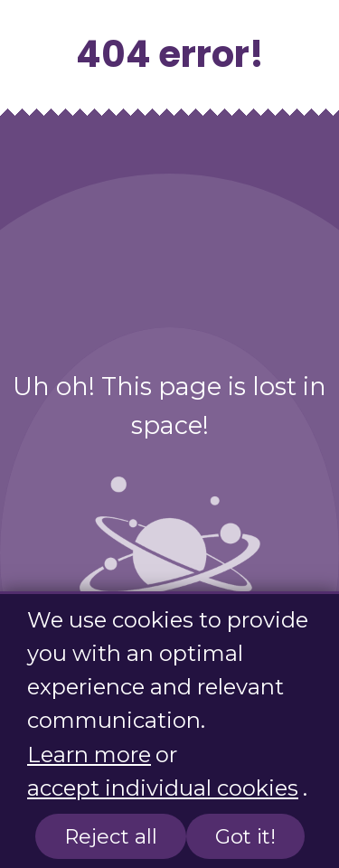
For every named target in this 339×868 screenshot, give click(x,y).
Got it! (245, 837)
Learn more (89, 755)
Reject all (111, 837)
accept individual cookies (163, 788)
